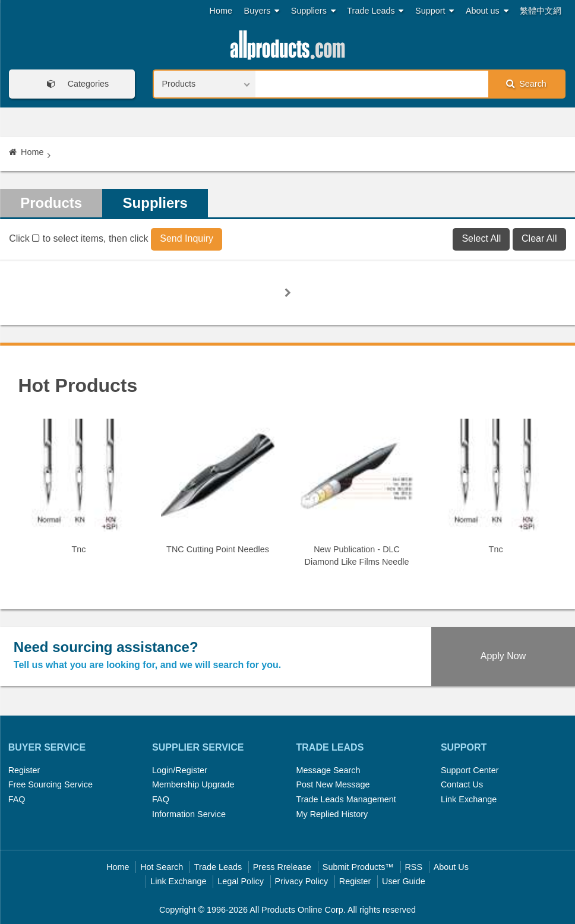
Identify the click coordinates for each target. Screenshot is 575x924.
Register (24, 770)
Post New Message (333, 784)
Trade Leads (375, 11)
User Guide (404, 881)
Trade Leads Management (346, 799)
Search (526, 83)
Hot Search (162, 867)
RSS (413, 867)
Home (221, 11)
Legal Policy (241, 881)
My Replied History (332, 814)
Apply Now (503, 656)
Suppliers (313, 11)
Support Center (470, 770)
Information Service (189, 814)
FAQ (17, 799)
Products (51, 203)
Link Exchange (469, 799)
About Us (451, 867)
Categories (74, 84)
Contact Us (462, 784)
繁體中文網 (541, 11)
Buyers (262, 11)
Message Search (328, 770)
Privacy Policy (302, 881)
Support (435, 11)
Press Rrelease (282, 867)
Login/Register (180, 770)
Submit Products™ (358, 867)
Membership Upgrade (193, 784)
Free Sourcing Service (50, 784)
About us (487, 11)
